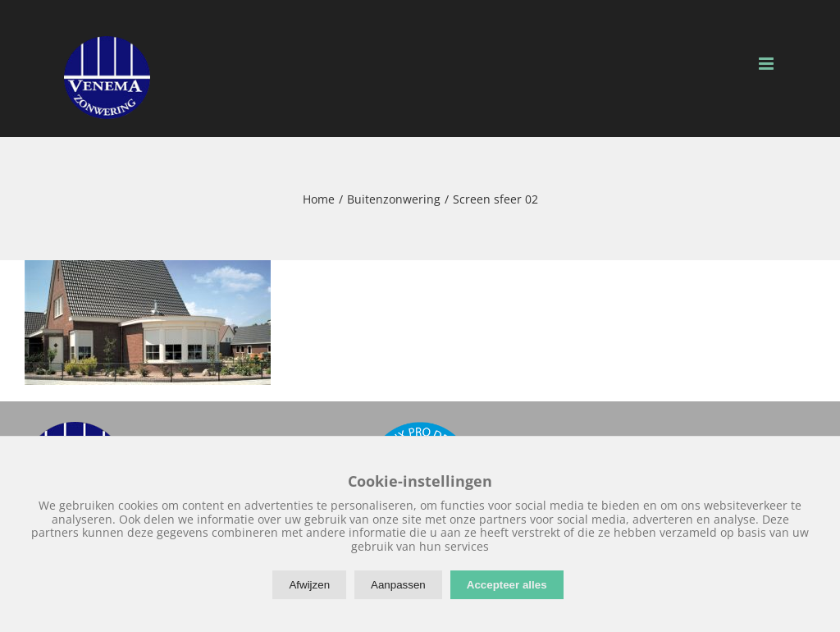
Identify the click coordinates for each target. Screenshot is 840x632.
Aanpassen (398, 585)
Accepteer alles (507, 585)
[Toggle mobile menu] (767, 64)
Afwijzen (309, 585)
